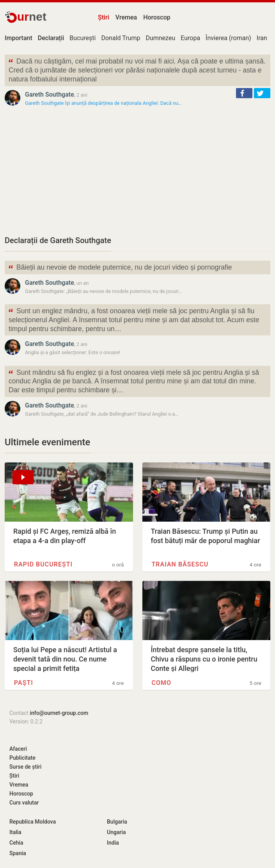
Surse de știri (25, 767)
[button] (244, 93)
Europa (190, 38)
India (113, 843)
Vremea (126, 17)
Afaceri (18, 749)
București (82, 38)
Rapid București (43, 564)
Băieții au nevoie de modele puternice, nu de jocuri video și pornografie (120, 268)
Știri (104, 17)
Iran (262, 38)
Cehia (16, 843)
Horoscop (157, 17)
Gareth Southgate (50, 94)
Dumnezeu (160, 38)
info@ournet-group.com (59, 713)
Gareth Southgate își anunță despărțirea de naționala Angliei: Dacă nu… (103, 103)
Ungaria (116, 832)
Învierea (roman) (228, 38)
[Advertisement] (137, 171)
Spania (18, 853)
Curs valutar (24, 803)
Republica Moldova (33, 822)
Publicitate (22, 758)
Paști (24, 683)
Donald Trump (121, 38)
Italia (15, 832)
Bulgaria (117, 822)
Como (162, 683)
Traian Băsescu (180, 564)
